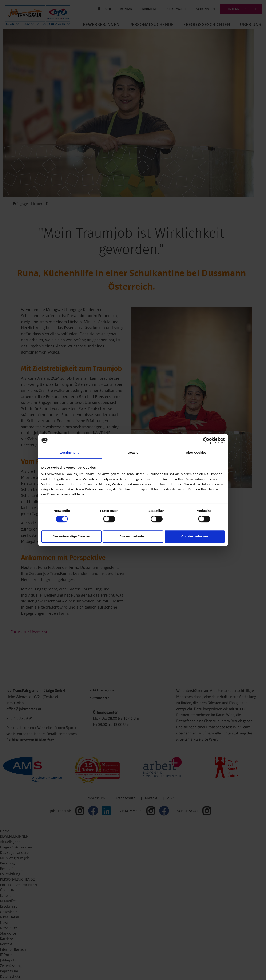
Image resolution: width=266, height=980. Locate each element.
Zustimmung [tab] (70, 453)
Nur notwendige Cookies (71, 536)
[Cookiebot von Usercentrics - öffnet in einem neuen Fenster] (206, 440)
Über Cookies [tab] (196, 453)
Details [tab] (133, 453)
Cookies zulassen (195, 536)
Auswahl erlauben (133, 536)
